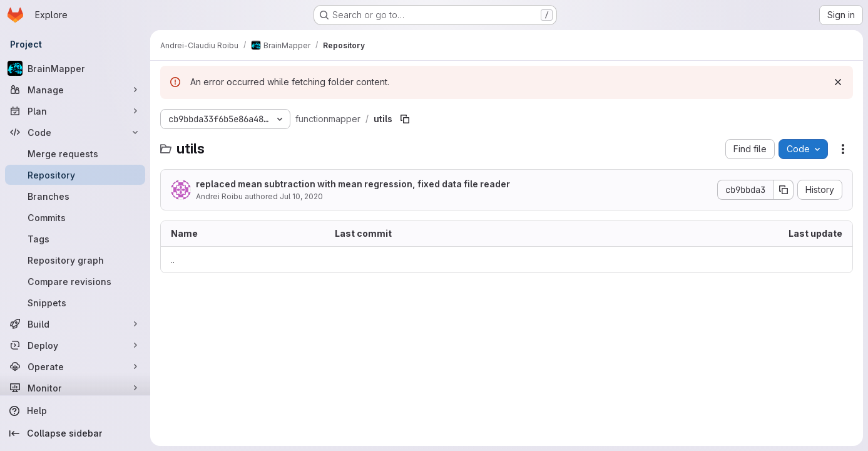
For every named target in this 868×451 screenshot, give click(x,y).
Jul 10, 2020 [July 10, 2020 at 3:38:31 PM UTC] (301, 196)
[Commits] (75, 217)
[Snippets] (75, 303)
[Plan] (75, 111)
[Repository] (75, 175)
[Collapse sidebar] (75, 433)
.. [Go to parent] (173, 260)
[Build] (75, 324)
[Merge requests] (75, 153)
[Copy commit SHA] (784, 190)
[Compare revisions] (75, 281)
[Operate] (75, 366)
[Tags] (75, 239)
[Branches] (75, 196)
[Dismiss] (838, 82)
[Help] (75, 411)
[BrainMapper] (75, 68)
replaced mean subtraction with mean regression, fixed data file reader (353, 184)
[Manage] (75, 90)
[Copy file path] (405, 119)
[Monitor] (75, 388)
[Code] (75, 132)
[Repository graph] (75, 260)
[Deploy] (75, 345)
